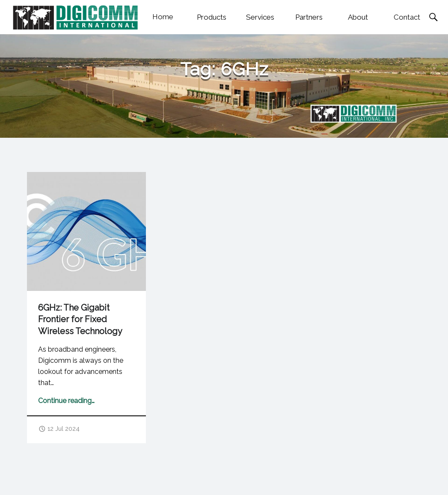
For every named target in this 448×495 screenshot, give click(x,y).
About (358, 17)
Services (260, 17)
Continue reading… (66, 401)
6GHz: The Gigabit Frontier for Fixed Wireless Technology (80, 319)
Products (212, 17)
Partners (309, 17)
